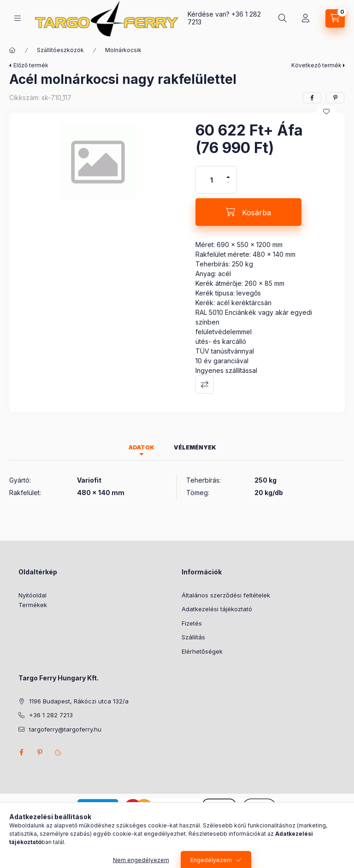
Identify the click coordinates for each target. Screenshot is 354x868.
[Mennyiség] (212, 180)
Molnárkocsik (123, 50)
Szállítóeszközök (60, 50)
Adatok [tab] (142, 447)
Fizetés (192, 623)
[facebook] (312, 98)
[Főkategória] (12, 50)
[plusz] (228, 173)
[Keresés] (283, 18)
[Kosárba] (248, 212)
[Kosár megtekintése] (335, 18)
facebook (21, 752)
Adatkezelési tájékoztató (217, 609)
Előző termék (31, 65)
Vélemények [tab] (195, 447)
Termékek (33, 605)
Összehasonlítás (205, 384)
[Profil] (306, 18)
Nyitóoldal (32, 595)
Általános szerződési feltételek (226, 595)
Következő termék (316, 65)
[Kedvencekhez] (326, 112)
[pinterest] (335, 98)
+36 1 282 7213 (51, 715)
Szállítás (193, 637)
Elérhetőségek (202, 651)
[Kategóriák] (18, 18)
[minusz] (228, 186)
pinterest (40, 752)
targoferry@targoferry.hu (65, 729)
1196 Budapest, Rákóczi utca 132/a (79, 701)
